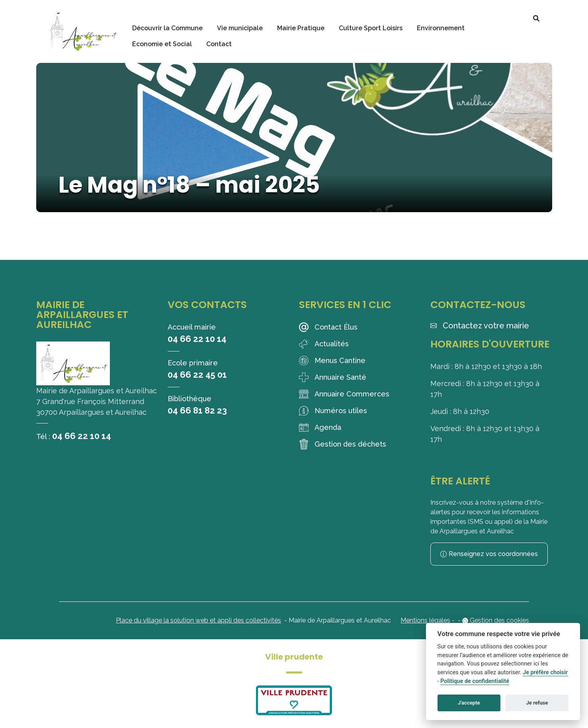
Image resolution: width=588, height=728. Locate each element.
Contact (219, 44)
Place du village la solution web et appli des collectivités (198, 620)
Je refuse (537, 703)
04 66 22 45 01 (197, 375)
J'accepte (469, 703)
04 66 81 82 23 (197, 410)
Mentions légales (425, 620)
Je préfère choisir (545, 672)
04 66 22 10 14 (82, 436)
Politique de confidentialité (475, 681)
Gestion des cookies (499, 620)
